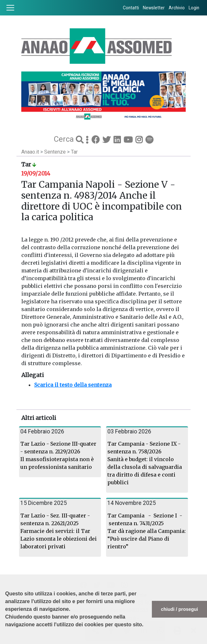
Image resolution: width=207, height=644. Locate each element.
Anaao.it (30, 152)
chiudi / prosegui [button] (179, 609)
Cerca (65, 139)
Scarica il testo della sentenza (73, 385)
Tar (74, 152)
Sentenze (56, 152)
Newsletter (154, 8)
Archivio (177, 8)
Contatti (131, 8)
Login (194, 8)
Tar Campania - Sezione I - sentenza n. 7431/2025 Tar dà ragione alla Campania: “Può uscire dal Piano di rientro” (147, 531)
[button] (6, 641)
